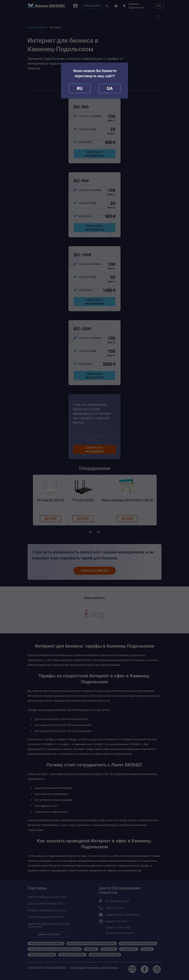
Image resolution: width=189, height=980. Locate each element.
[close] (80, 88)
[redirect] (110, 88)
